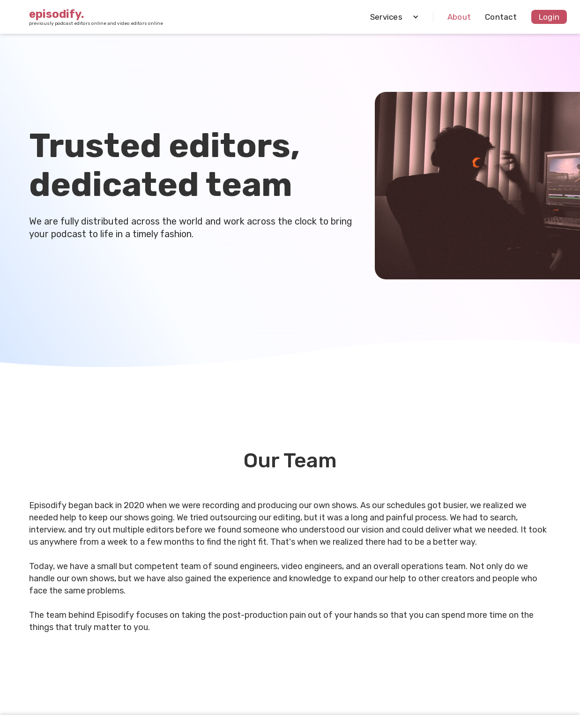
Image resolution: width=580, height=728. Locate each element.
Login (549, 17)
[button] (391, 17)
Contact (501, 17)
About (459, 17)
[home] (96, 17)
